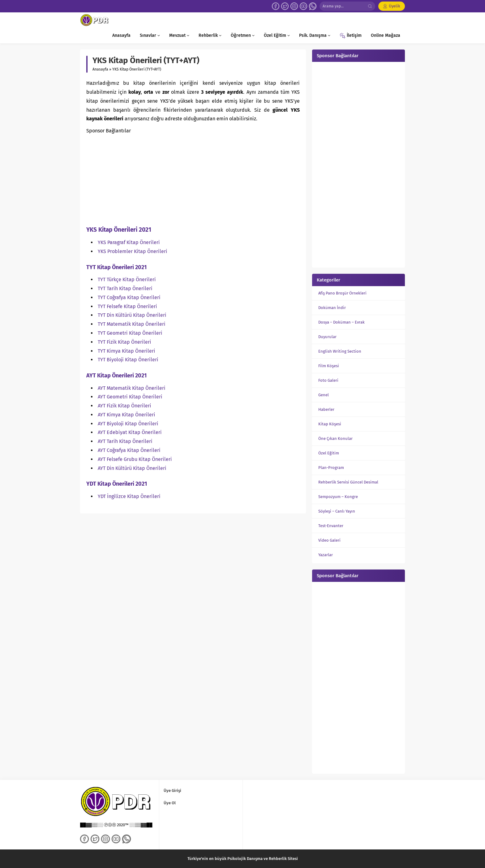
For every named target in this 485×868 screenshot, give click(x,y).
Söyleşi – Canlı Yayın (337, 511)
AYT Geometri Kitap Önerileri (130, 397)
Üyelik (395, 6)
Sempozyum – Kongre (338, 497)
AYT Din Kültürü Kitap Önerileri (132, 468)
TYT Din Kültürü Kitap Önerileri (132, 315)
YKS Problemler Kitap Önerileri (133, 251)
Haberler (326, 409)
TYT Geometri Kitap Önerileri (130, 333)
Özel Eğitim (329, 453)
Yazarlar (326, 555)
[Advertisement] (193, 179)
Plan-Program (331, 468)
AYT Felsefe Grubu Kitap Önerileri (135, 459)
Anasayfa (100, 69)
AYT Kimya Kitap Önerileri (127, 415)
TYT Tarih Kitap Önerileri (125, 288)
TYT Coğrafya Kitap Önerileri (129, 297)
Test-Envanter (331, 526)
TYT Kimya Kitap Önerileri (127, 351)
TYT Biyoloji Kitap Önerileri (128, 360)
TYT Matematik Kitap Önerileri (132, 324)
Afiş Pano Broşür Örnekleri (342, 293)
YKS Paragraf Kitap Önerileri (129, 242)
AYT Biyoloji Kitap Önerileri (128, 424)
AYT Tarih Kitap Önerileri (125, 441)
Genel (324, 395)
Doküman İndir (332, 308)
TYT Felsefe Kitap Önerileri (127, 306)
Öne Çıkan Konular (335, 438)
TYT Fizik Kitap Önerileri (124, 342)
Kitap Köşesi (330, 424)
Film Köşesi (329, 366)
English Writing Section (340, 351)
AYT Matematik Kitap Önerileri (132, 388)
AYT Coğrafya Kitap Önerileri (129, 450)
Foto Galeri (328, 380)
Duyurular (327, 337)
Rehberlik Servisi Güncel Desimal (348, 482)
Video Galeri (329, 540)
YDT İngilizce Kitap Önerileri (129, 496)
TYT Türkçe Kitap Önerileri (127, 279)
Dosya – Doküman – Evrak (341, 322)
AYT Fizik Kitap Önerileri (124, 406)
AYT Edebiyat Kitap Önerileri (130, 432)
